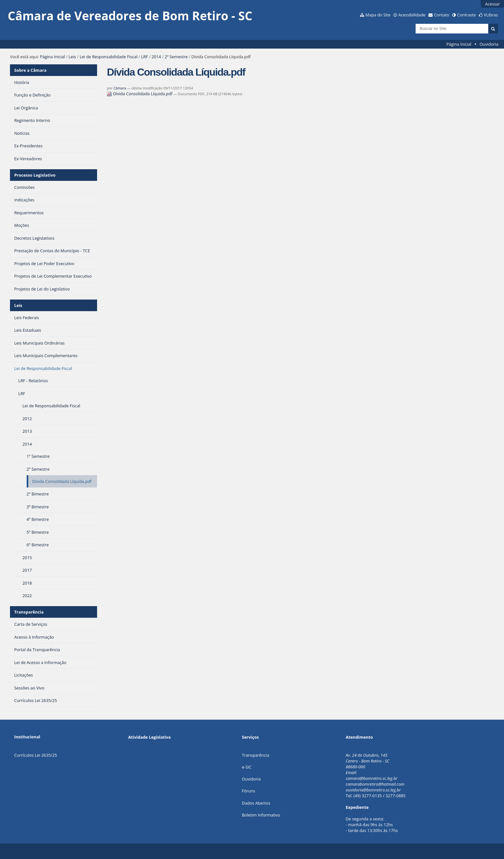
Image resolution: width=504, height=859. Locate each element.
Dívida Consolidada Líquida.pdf (140, 94)
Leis (72, 57)
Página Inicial (459, 44)
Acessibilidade (412, 15)
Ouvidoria (489, 44)
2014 (156, 57)
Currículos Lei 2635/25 (36, 755)
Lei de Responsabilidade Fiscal (109, 57)
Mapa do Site (378, 15)
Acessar (492, 4)
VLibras (491, 15)
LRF (144, 57)
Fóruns (249, 791)
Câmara (120, 88)
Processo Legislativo (35, 175)
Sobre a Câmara (30, 70)
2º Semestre (176, 57)
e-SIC (247, 767)
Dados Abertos (256, 803)
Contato (442, 15)
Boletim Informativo (261, 815)
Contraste (466, 15)
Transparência (29, 612)
